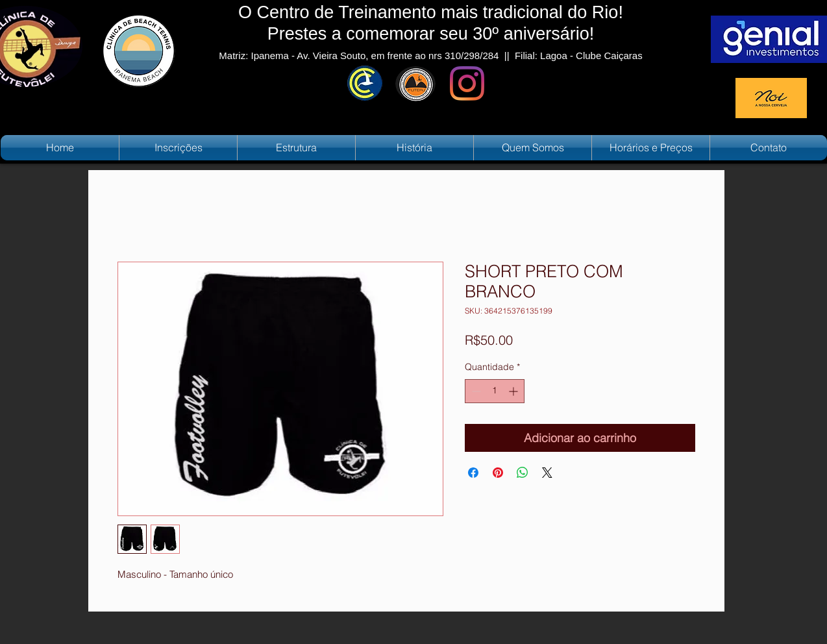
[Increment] (514, 391)
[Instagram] (467, 83)
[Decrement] (475, 391)
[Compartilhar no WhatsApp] (523, 473)
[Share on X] (547, 473)
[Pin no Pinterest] (498, 473)
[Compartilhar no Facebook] (473, 473)
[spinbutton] (495, 391)
